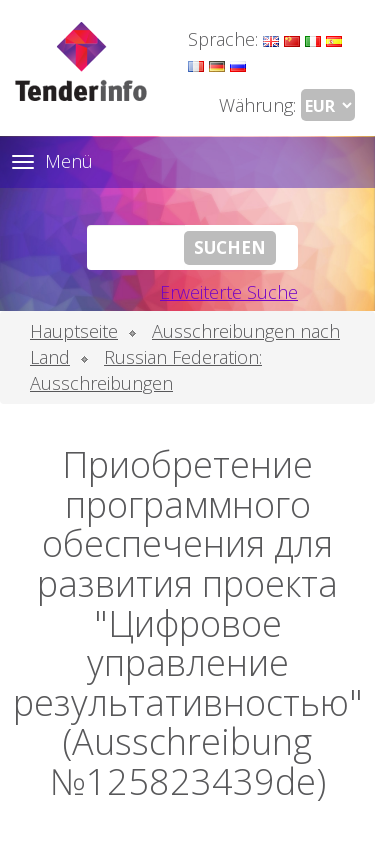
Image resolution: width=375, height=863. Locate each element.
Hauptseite (74, 331)
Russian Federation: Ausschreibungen (146, 370)
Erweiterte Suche (229, 292)
